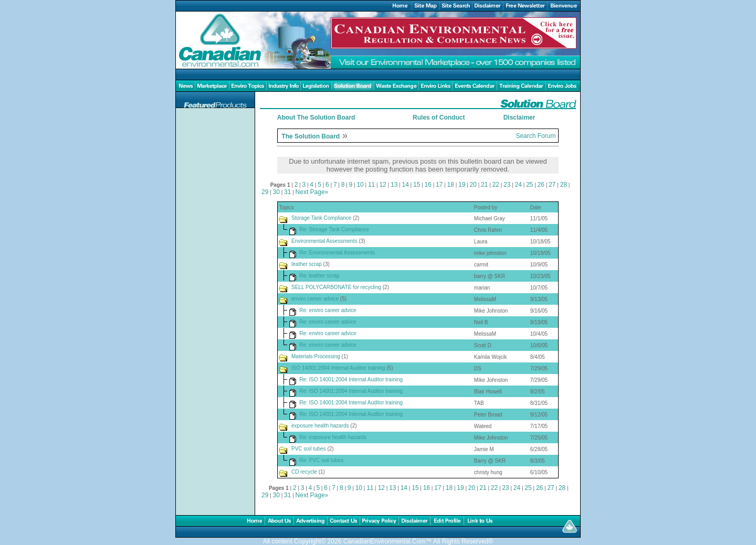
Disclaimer (519, 117)
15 (417, 185)
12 (382, 185)
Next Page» (312, 192)
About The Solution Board (316, 117)
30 (276, 192)
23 (507, 185)
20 (473, 185)
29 (265, 192)
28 (564, 185)
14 (405, 185)
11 (371, 185)
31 (287, 192)
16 (428, 185)
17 (439, 185)
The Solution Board (311, 136)
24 (518, 185)
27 (552, 185)
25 (529, 185)
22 (496, 185)
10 (360, 185)
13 (394, 185)
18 (451, 185)
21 (484, 185)
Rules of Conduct (439, 117)
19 (462, 185)
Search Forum (535, 136)
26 (541, 185)
